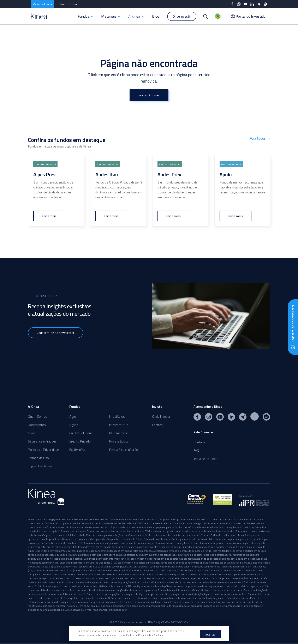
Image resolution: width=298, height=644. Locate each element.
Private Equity (119, 441)
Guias (32, 433)
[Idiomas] (218, 16)
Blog (156, 16)
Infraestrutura (119, 425)
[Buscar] (205, 16)
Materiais (111, 16)
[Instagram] (239, 4)
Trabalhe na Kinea (205, 459)
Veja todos (260, 138)
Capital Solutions (81, 433)
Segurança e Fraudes (42, 441)
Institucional (69, 4)
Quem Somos (37, 416)
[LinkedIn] (252, 4)
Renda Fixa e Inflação (124, 450)
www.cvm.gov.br (196, 524)
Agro (73, 416)
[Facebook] (232, 4)
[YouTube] (245, 4)
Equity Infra (77, 450)
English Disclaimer (40, 466)
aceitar (211, 634)
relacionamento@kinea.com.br (110, 610)
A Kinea (136, 16)
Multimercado (119, 433)
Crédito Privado (80, 441)
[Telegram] (259, 4)
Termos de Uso (38, 458)
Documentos (37, 425)
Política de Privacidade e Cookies (145, 635)
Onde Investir (161, 416)
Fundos (86, 16)
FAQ (196, 450)
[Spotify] (265, 4)
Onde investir (182, 16)
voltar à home (149, 95)
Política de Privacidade (43, 450)
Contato (199, 442)
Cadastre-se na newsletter (56, 333)
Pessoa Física (42, 4)
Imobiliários (117, 416)
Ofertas (157, 425)
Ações (74, 425)
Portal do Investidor (249, 16)
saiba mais (49, 216)
